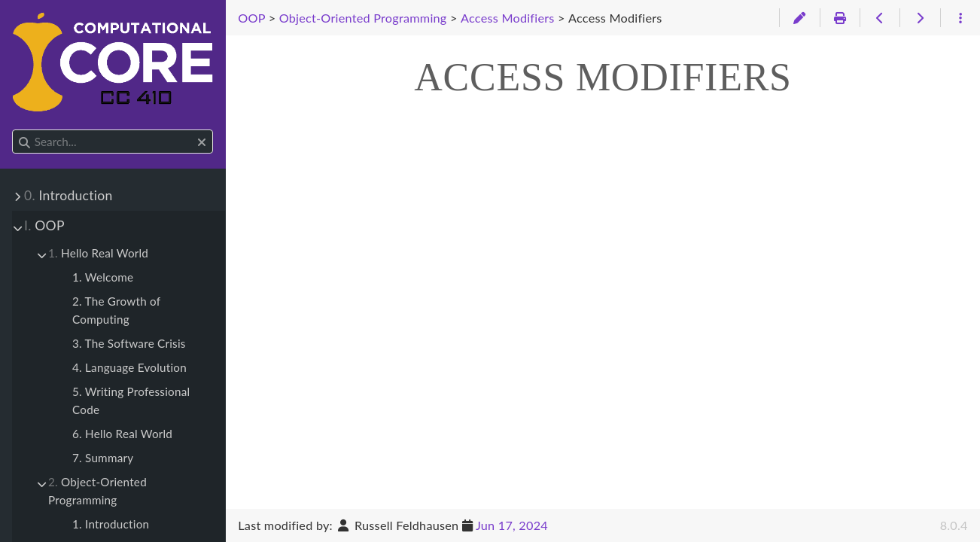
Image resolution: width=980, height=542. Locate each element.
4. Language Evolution (129, 367)
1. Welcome (103, 277)
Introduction (68, 195)
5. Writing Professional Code (131, 400)
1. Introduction (111, 524)
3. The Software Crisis (129, 343)
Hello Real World (98, 253)
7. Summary (103, 458)
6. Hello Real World (122, 434)
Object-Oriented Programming (97, 491)
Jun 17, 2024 (512, 525)
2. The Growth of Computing (116, 310)
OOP (44, 225)
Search (13, 130)
